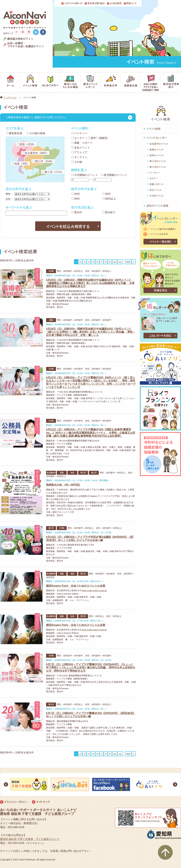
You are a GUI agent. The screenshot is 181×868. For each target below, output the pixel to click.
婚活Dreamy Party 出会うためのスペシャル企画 (76, 586)
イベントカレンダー (157, 138)
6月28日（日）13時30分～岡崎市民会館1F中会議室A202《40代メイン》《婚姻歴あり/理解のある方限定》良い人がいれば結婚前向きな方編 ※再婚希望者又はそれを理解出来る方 (90, 283)
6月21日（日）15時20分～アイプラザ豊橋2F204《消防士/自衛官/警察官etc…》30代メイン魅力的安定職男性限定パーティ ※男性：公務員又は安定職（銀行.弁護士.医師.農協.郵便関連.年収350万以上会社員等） (91, 433)
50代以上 (109, 199)
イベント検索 (154, 129)
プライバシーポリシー (16, 802)
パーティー (79, 133)
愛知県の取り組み (96, 3)
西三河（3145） (43, 161)
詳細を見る (161, 290)
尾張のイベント (157, 150)
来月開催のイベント (114, 175)
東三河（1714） (53, 172)
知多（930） (21, 164)
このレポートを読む (160, 336)
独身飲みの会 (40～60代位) (63, 485)
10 (115, 262)
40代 (76, 199)
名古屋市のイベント (159, 144)
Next (175, 784)
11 (120, 262)
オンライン (79, 157)
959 (128, 262)
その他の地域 (36, 133)
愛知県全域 (14, 133)
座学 (92, 138)
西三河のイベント (158, 161)
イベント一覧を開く (161, 242)
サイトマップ (43, 802)
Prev (6, 784)
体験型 (102, 138)
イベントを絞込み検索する (68, 226)
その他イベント (157, 196)
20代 (76, 194)
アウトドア (79, 152)
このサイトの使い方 (73, 3)
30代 (106, 194)
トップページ (10, 97)
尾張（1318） (26, 144)
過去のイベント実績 (157, 206)
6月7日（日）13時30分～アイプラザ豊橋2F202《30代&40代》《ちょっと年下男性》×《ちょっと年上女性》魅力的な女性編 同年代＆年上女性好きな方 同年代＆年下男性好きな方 (91, 667)
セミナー (78, 138)
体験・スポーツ (82, 143)
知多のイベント (157, 155)
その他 (77, 162)
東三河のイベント (158, 167)
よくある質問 (116, 3)
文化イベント (81, 148)
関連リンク (132, 3)
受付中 (77, 212)
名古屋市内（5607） (36, 153)
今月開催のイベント (85, 175)
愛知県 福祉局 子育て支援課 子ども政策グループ (30, 839)
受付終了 (109, 212)
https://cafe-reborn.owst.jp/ (94, 591)
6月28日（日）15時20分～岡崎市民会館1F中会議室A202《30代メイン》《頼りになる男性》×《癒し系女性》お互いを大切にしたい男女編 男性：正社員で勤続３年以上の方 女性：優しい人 (91, 332)
